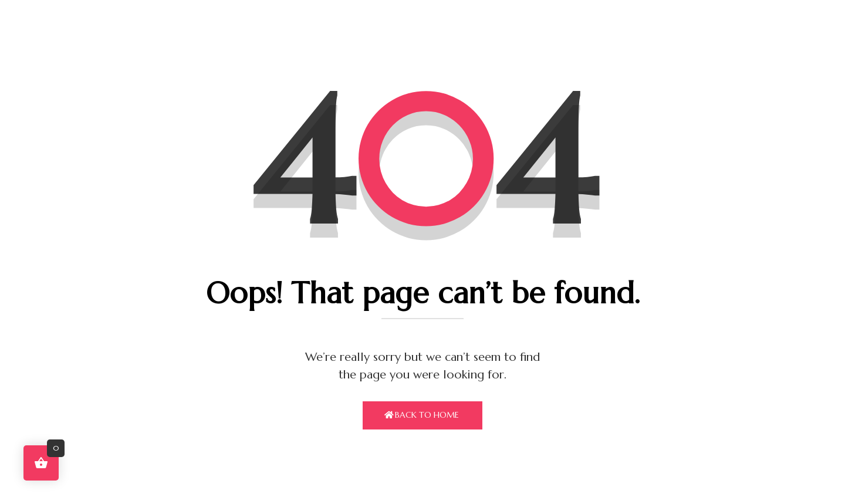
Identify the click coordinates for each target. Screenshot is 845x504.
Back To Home (427, 415)
